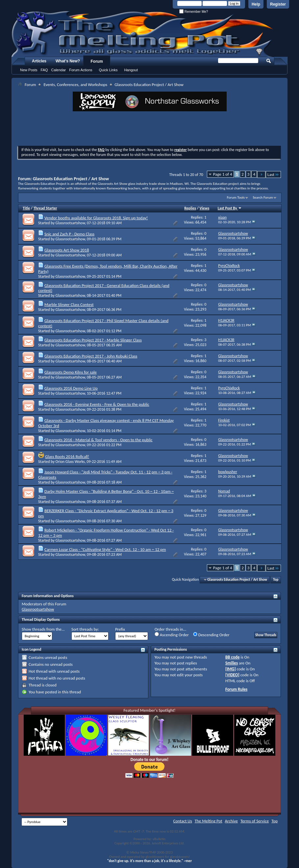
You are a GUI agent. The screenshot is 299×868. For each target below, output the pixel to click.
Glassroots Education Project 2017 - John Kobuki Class (91, 356)
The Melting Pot (209, 821)
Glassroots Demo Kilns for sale (71, 372)
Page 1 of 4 (223, 174)
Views (205, 208)
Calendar (59, 70)
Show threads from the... (43, 629)
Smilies (232, 663)
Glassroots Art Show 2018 (67, 250)
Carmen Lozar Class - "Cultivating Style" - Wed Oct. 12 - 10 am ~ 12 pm (105, 549)
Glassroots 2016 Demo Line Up (71, 388)
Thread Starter (45, 208)
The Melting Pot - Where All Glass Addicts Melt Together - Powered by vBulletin (143, 34)
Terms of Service (255, 821)
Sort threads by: (85, 629)
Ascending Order (172, 635)
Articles (39, 61)
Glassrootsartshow (70, 223)
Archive (231, 821)
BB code (232, 657)
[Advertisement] (150, 129)
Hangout (131, 70)
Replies (190, 208)
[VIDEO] (232, 675)
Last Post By (230, 208)
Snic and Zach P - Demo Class (69, 234)
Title (26, 208)
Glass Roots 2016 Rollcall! (67, 456)
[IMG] (231, 669)
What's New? (68, 61)
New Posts (29, 70)
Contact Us (183, 821)
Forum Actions (81, 70)
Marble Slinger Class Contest (69, 304)
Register (278, 4)
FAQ (44, 70)
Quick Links (108, 70)
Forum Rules (236, 689)
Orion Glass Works (70, 462)
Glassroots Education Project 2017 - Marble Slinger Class (93, 340)
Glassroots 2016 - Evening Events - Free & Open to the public (97, 404)
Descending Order (211, 635)
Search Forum (263, 197)
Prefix (120, 629)
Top (276, 580)
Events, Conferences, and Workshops (75, 85)
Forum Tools (236, 197)
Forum (97, 61)
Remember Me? (194, 12)
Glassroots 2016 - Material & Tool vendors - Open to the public (99, 440)
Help (256, 4)
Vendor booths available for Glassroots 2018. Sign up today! (96, 218)
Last (273, 174)
